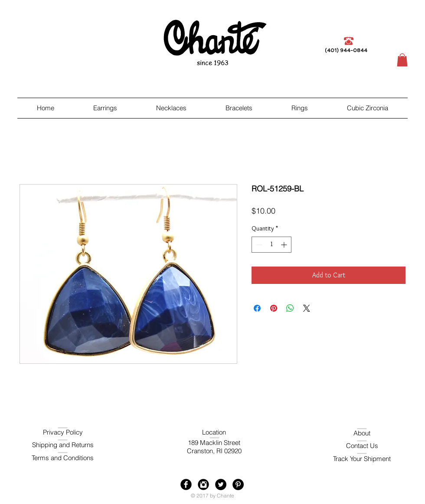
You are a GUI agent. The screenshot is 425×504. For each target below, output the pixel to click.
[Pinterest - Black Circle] (238, 484)
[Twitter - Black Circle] (221, 484)
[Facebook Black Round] (186, 484)
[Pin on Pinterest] (274, 308)
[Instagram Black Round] (203, 484)
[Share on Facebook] (257, 308)
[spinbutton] (271, 245)
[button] (402, 60)
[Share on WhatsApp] (290, 308)
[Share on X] (307, 308)
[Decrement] (258, 245)
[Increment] (285, 245)
